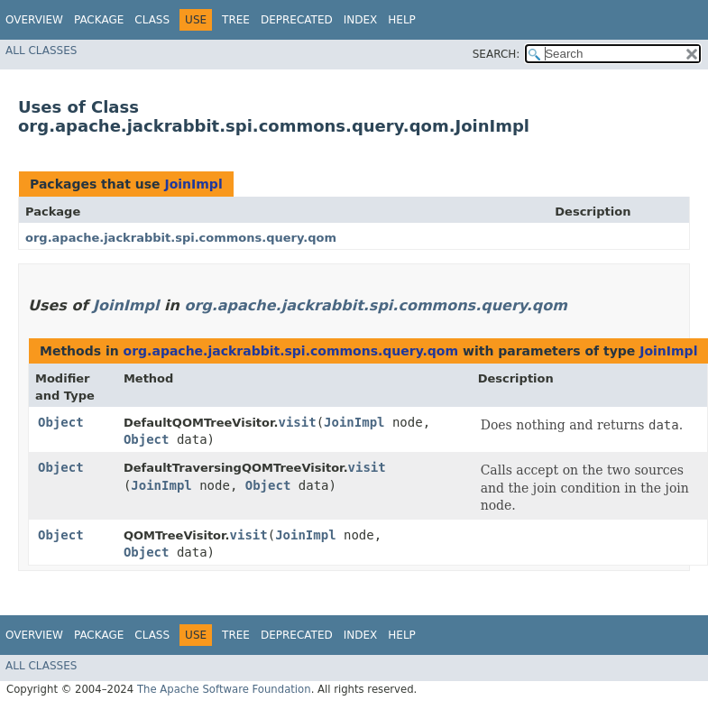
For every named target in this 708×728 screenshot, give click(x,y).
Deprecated (297, 20)
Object (61, 422)
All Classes (41, 51)
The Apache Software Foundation (224, 689)
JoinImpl (193, 184)
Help (402, 20)
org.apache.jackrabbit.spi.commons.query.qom (181, 238)
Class (152, 20)
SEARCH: (497, 54)
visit (297, 422)
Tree (236, 20)
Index (361, 20)
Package (99, 20)
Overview (34, 20)
